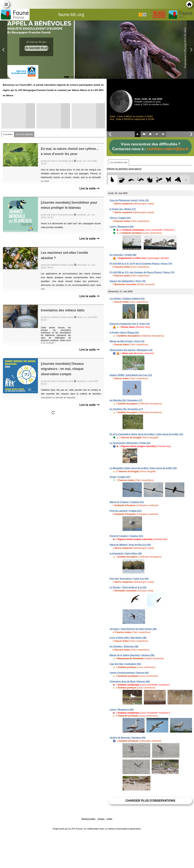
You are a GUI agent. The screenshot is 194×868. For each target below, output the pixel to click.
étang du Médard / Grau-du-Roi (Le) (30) (130, 545)
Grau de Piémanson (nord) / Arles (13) (129, 200)
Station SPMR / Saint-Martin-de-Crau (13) (131, 375)
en (144, 15)
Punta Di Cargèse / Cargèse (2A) (126, 536)
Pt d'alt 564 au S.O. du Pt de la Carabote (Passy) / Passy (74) (141, 264)
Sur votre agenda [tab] (24, 134)
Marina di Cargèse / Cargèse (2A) (127, 502)
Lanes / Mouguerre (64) (122, 227)
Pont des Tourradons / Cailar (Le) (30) (129, 579)
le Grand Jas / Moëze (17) (123, 209)
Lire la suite (89, 188)
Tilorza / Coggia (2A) (120, 218)
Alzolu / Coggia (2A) (120, 477)
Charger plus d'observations (150, 801)
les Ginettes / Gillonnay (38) (124, 646)
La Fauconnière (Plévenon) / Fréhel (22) (130, 443)
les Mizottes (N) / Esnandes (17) (126, 400)
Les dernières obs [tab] (118, 162)
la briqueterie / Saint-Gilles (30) (126, 554)
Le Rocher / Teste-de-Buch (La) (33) (128, 587)
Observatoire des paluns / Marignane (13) (131, 350)
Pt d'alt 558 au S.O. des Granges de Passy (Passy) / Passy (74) (142, 272)
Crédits (109, 819)
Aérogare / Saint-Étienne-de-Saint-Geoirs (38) (133, 629)
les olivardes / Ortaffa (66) (123, 255)
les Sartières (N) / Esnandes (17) (126, 409)
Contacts (101, 819)
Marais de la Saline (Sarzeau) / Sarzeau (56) (132, 655)
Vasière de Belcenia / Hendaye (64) (128, 738)
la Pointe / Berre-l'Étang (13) (124, 333)
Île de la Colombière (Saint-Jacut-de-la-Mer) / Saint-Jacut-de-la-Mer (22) (146, 434)
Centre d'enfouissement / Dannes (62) (129, 673)
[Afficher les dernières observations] (124, 169)
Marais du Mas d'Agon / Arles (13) (127, 341)
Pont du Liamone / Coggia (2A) (126, 511)
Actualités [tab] (8, 134)
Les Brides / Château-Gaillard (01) (127, 299)
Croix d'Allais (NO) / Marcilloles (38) (128, 638)
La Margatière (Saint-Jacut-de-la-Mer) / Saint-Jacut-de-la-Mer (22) (143, 468)
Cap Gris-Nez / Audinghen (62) (125, 664)
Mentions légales (89, 819)
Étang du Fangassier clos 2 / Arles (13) (130, 324)
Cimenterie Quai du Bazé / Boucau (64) (130, 681)
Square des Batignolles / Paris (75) (128, 281)
